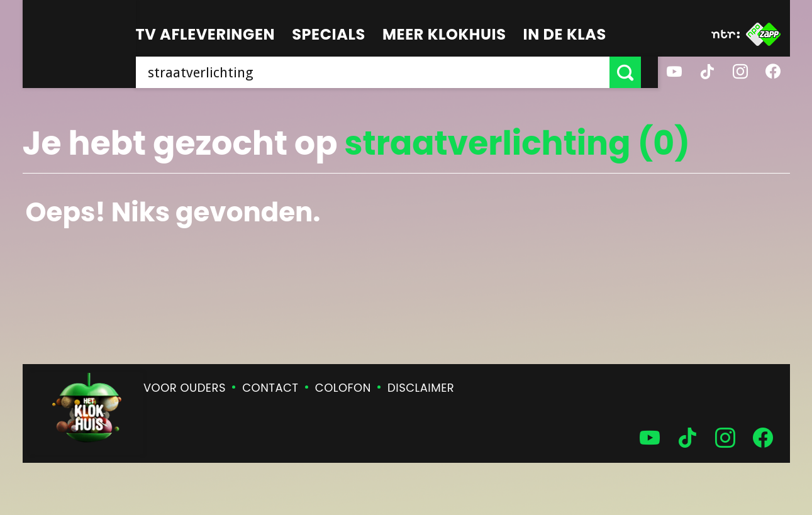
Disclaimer (421, 388)
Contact (270, 388)
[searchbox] (381, 72)
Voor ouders (185, 388)
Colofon (343, 388)
